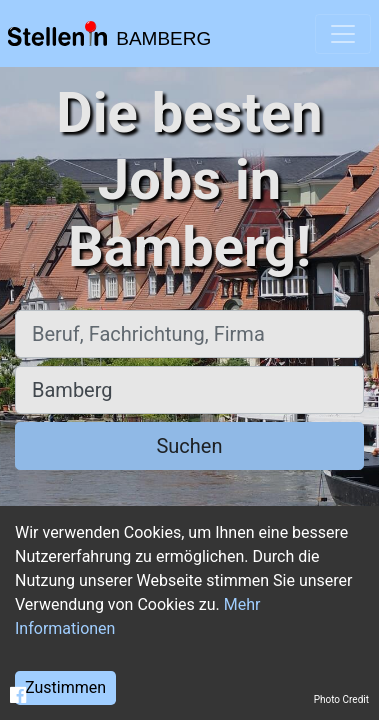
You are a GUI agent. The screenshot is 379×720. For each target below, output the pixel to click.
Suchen (189, 446)
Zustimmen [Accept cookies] (65, 687)
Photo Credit (341, 699)
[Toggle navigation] (343, 34)
